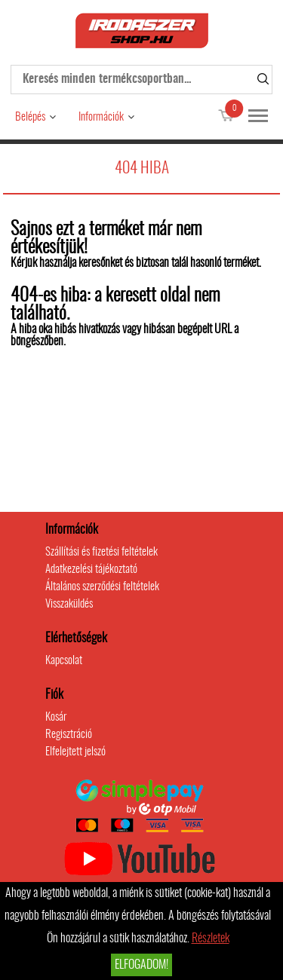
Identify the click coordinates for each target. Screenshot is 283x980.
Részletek (211, 939)
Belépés (30, 117)
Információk (101, 117)
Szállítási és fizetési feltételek (102, 552)
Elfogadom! (141, 965)
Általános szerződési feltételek (102, 587)
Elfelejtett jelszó (75, 752)
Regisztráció (69, 735)
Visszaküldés (69, 604)
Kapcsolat (64, 661)
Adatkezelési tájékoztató (91, 570)
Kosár (56, 717)
